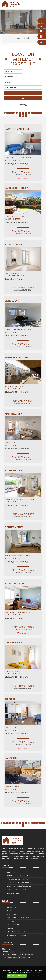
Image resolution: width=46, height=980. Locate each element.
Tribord (10, 699)
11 (35, 113)
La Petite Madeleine (17, 129)
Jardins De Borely (16, 188)
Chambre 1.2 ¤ (13, 643)
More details (34, 976)
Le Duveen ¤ (12, 301)
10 (32, 113)
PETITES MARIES (14, 527)
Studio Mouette (15, 584)
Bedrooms (23, 76)
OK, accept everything (17, 976)
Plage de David (14, 471)
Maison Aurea (13, 414)
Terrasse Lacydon (17, 358)
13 (41, 113)
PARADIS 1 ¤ (12, 758)
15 (23, 116)
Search (23, 98)
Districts (23, 82)
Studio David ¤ (14, 245)
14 (20, 116)
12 (38, 113)
